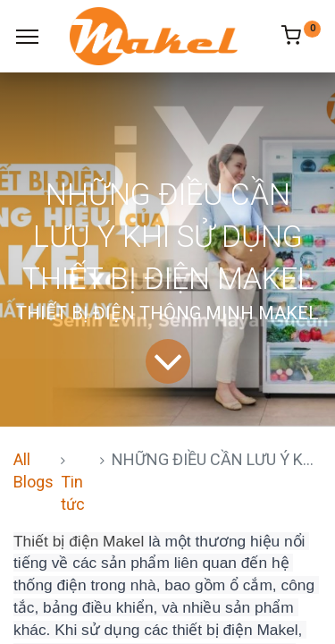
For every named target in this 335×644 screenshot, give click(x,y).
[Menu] (27, 37)
